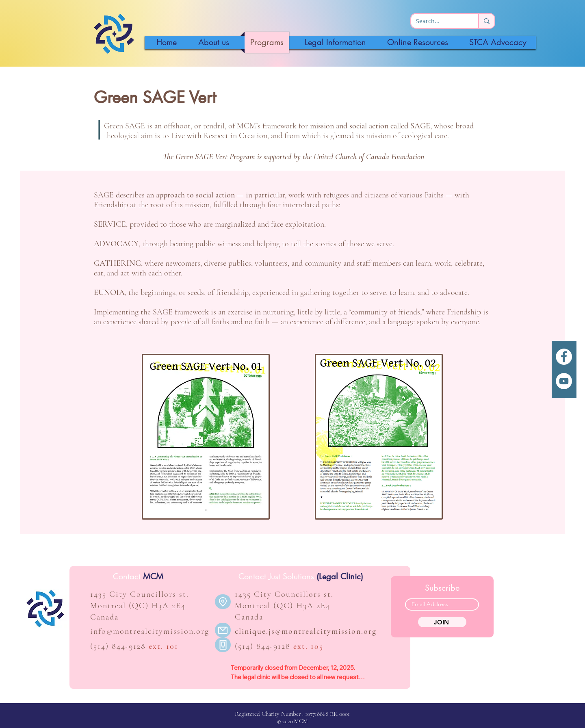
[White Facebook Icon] (564, 357)
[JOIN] (442, 622)
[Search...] (439, 21)
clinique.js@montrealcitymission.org (306, 631)
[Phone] (223, 645)
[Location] (223, 602)
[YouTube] (564, 381)
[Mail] (223, 630)
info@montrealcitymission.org (150, 631)
